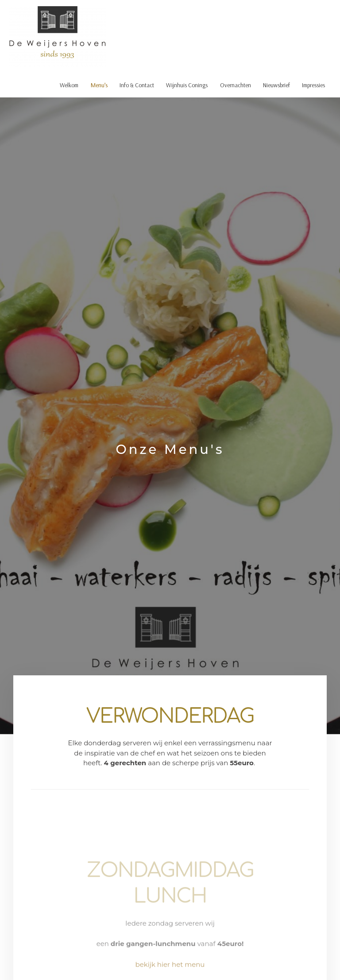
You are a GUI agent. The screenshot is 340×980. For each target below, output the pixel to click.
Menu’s (99, 85)
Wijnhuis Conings (187, 85)
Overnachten (236, 85)
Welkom (69, 85)
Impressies (313, 85)
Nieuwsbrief (276, 85)
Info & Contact (137, 85)
